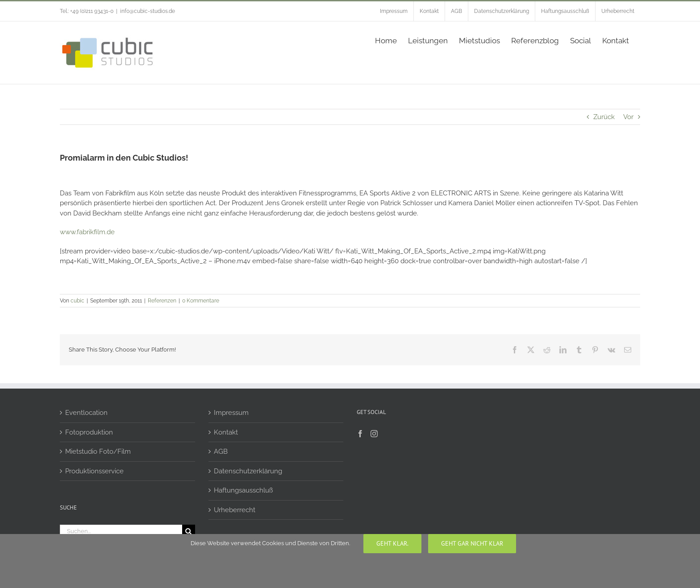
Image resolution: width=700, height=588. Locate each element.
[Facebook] (360, 434)
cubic (77, 301)
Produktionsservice (94, 471)
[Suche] (189, 531)
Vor (628, 117)
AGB (221, 451)
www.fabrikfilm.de (87, 232)
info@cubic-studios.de (148, 11)
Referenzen (162, 301)
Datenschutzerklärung (248, 471)
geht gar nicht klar (472, 543)
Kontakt (226, 432)
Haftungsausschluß (243, 490)
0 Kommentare (201, 301)
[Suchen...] (121, 531)
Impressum (231, 413)
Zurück (604, 117)
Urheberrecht (235, 510)
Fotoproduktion (89, 432)
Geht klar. (392, 543)
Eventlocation (86, 413)
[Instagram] (374, 434)
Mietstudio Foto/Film (98, 451)
